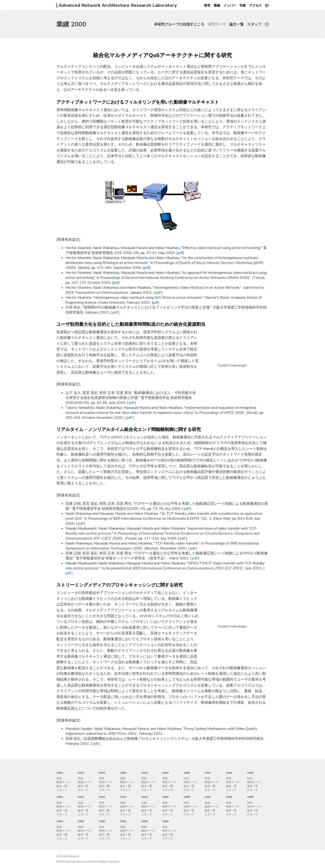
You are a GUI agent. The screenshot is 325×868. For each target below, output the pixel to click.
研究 (207, 6)
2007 (208, 797)
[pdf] (180, 253)
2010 (144, 797)
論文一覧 (237, 24)
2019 (165, 773)
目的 (59, 778)
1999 (165, 821)
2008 (187, 797)
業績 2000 (71, 24)
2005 (250, 797)
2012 (102, 797)
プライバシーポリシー (68, 856)
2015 (250, 773)
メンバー (230, 6)
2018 (187, 773)
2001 (123, 821)
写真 (243, 6)
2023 (81, 773)
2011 (123, 797)
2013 (81, 797)
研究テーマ (217, 24)
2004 (60, 821)
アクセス (255, 6)
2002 (102, 821)
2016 (229, 773)
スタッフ (254, 24)
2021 (123, 773)
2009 (165, 797)
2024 (60, 773)
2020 (144, 773)
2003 (81, 821)
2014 (60, 797)
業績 (217, 6)
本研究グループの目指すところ (179, 24)
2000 (144, 821)
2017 (208, 773)
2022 (102, 773)
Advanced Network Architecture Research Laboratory (118, 5)
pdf (159, 293)
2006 (229, 797)
